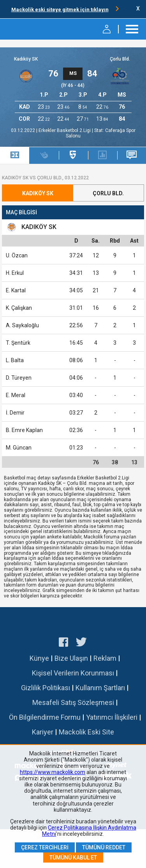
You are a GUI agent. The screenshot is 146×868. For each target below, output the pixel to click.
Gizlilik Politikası (46, 688)
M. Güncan (19, 448)
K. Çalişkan (19, 308)
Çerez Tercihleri (45, 847)
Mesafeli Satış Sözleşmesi (73, 702)
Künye (39, 658)
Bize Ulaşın (71, 658)
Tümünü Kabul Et (73, 858)
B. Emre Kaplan (24, 430)
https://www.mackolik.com (53, 772)
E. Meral (16, 395)
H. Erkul (15, 273)
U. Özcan (17, 255)
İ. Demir (15, 413)
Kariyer (43, 732)
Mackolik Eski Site (86, 732)
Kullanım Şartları (100, 688)
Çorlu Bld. (120, 59)
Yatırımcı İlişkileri (112, 717)
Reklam (105, 658)
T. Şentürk (18, 343)
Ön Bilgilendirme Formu (45, 717)
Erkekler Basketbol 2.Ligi (65, 130)
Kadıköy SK (26, 59)
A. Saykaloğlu (22, 325)
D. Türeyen (19, 378)
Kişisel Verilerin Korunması (73, 673)
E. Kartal (16, 290)
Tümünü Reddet (104, 847)
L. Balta (15, 360)
